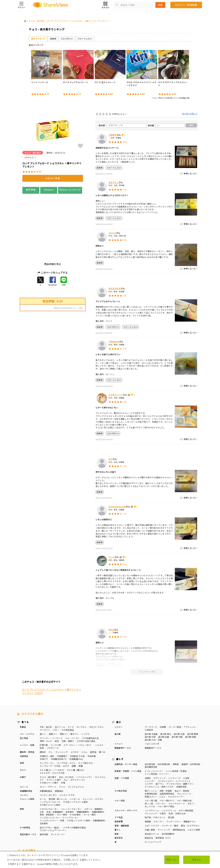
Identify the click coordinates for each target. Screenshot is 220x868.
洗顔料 (148, 749)
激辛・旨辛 (22, 835)
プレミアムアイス (76, 758)
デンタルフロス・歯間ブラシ (180, 755)
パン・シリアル (27, 705)
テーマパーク (151, 698)
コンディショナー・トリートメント (174, 752)
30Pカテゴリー (41, 829)
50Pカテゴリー (58, 829)
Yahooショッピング (70, 190)
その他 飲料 (75, 786)
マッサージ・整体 (170, 797)
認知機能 (108, 832)
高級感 (53, 39)
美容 (160, 829)
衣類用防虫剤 (151, 765)
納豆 (57, 712)
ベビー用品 (120, 772)
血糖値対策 (33, 832)
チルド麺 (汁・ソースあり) (52, 741)
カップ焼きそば (85, 734)
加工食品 (24, 709)
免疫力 (179, 829)
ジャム (84, 723)
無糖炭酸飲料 (83, 783)
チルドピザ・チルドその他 (52, 744)
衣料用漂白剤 (164, 735)
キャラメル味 (56, 835)
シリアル (86, 705)
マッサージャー (174, 793)
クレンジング (151, 785)
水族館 (163, 698)
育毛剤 (171, 789)
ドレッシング (62, 723)
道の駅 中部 (150, 708)
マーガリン (45, 701)
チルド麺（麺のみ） (76, 741)
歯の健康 (45, 832)
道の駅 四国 (191, 708)
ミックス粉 (56, 716)
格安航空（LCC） (164, 809)
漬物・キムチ (46, 712)
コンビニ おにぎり (48, 766)
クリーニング (164, 801)
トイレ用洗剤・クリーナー (157, 745)
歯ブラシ (160, 755)
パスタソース (53, 719)
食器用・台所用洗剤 (191, 735)
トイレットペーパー (154, 742)
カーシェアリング (153, 813)
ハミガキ (149, 755)
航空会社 (119, 809)
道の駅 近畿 (164, 708)
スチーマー (159, 793)
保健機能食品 (26, 762)
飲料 (22, 780)
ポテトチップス (78, 751)
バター (56, 701)
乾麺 (81, 737)
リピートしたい (85, 39)
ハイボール (75, 770)
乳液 (171, 785)
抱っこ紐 (149, 775)
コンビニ (24, 766)
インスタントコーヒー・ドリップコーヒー (59, 789)
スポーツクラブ (152, 797)
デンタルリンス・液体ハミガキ (159, 758)
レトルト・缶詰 (27, 716)
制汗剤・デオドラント (155, 789)
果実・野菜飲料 (47, 786)
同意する (196, 860)
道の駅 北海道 (151, 705)
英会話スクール (152, 805)
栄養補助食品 (46, 762)
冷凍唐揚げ (62, 727)
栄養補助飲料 (99, 792)
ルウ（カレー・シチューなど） (78, 716)
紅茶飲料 (70, 783)
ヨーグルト (82, 698)
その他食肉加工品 (90, 709)
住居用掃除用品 (167, 765)
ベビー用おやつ (167, 772)
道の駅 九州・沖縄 (153, 711)
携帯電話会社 (179, 801)
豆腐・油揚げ (68, 712)
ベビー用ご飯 (151, 772)
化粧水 (163, 785)
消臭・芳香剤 (166, 762)
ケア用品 (119, 789)
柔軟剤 (176, 735)
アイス (62, 758)
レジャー (119, 698)
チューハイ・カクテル (93, 770)
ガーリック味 (71, 835)
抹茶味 (44, 835)
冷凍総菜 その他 (77, 727)
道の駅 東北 (166, 705)
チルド (23, 741)
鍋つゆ (102, 723)
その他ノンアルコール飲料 (75, 773)
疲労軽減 (189, 829)
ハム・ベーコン (72, 709)
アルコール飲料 (27, 770)
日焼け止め (180, 785)
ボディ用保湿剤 (186, 782)
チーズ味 (34, 835)
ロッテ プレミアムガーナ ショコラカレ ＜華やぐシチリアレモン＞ (78, 21)
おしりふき (150, 777)
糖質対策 (78, 829)
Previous (32, 71)
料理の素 (44, 716)
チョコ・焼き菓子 (37, 21)
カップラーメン (47, 734)
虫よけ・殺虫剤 (182, 762)
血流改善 (134, 832)
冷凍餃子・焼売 (47, 727)
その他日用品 (121, 762)
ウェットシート (184, 765)
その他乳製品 (68, 701)
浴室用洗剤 (181, 758)
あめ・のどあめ (66, 748)
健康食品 (59, 762)
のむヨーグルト (97, 698)
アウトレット (190, 698)
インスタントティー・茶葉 (52, 792)
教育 (117, 805)
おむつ (191, 775)
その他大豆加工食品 (86, 712)
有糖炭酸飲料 (98, 783)
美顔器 (148, 793)
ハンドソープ (174, 749)
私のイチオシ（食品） (50, 799)
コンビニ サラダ (67, 766)
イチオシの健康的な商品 (74, 799)
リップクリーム (152, 782)
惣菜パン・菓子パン (69, 705)
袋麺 (74, 737)
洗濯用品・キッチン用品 (126, 735)
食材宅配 (44, 805)
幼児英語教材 (168, 805)
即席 (22, 734)
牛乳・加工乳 (46, 698)
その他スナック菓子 (49, 754)
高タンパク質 (136, 829)
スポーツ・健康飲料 (93, 780)
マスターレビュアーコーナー (53, 802)
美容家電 (119, 793)
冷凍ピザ (44, 730)
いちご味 (185, 832)
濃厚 (194, 832)
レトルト (99, 716)
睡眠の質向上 (73, 832)
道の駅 (118, 705)
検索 (160, 5)
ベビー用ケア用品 (166, 777)
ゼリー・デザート (48, 758)
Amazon (49, 190)
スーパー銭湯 (175, 698)
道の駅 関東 (193, 705)
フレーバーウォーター (71, 780)
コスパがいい (67, 39)
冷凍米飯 (92, 727)
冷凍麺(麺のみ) (76, 730)
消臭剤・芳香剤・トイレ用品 (128, 742)
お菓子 (23, 748)
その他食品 (25, 799)
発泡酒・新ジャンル (58, 770)
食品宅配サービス (28, 805)
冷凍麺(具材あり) (59, 730)
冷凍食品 (24, 727)
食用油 (93, 723)
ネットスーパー (58, 805)
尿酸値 (176, 832)
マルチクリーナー (176, 768)
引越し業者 (150, 801)
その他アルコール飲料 (50, 776)
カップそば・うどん (66, 734)
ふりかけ (75, 723)
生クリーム (60, 698)
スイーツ (24, 758)
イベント (119, 715)
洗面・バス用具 (122, 749)
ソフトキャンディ (84, 748)
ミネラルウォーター (49, 780)
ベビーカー (161, 775)
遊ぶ (119, 693)
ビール (43, 770)
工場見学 (149, 701)
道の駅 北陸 (179, 705)
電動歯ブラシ (190, 793)
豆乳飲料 (44, 794)
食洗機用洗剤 (151, 738)
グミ (42, 751)
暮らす (120, 730)
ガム (66, 751)
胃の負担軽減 (120, 832)
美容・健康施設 (122, 797)
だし (51, 723)
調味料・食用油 (27, 723)
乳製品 (23, 698)
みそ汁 (66, 737)
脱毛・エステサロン (190, 797)
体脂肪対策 (150, 829)
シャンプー (150, 752)
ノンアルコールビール (50, 773)
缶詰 (42, 719)
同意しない (172, 860)
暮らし (118, 801)
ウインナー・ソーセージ (51, 709)
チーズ (71, 698)
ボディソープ (159, 749)
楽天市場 (31, 190)
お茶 (42, 783)
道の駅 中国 (177, 708)
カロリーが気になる (95, 829)
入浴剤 (186, 749)
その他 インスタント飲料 (79, 792)
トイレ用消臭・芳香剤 (176, 742)
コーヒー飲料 (90, 786)
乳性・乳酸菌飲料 (55, 783)
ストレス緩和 (58, 832)
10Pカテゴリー (24, 829)
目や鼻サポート (163, 832)
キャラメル (100, 748)
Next (188, 71)
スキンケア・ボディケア (126, 782)
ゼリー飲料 (62, 786)
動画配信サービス (123, 719)
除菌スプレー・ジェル (155, 768)
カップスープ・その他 (50, 737)
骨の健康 (169, 829)
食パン (43, 705)
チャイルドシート (177, 775)
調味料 (43, 723)
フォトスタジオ (152, 715)
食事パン (53, 705)
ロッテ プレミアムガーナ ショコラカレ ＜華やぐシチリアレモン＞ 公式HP (52, 358)
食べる (25, 693)
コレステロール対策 (91, 832)
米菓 (63, 754)
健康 (70, 829)
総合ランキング (38, 39)
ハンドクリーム (169, 782)
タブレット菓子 (54, 751)
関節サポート (146, 832)
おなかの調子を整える (117, 829)
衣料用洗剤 (150, 735)
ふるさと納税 (194, 801)
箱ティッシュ (151, 762)
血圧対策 (21, 832)
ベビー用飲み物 (184, 772)
